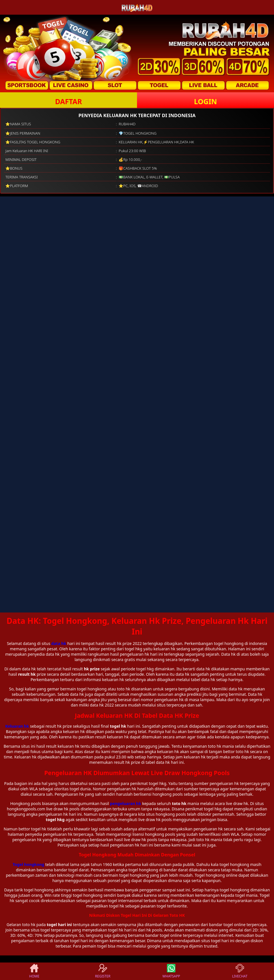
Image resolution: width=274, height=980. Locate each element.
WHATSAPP (171, 971)
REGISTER (103, 971)
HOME (34, 971)
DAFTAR (68, 101)
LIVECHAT (240, 971)
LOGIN (205, 101)
